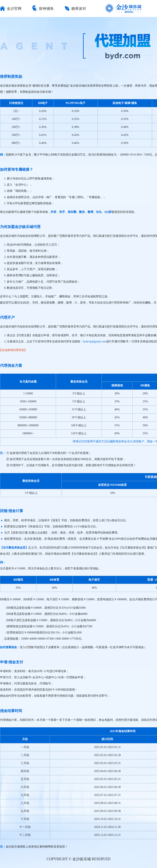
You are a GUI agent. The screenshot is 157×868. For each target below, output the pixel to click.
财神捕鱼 (43, 9)
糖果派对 (75, 9)
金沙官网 (11, 9)
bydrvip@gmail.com (95, 341)
